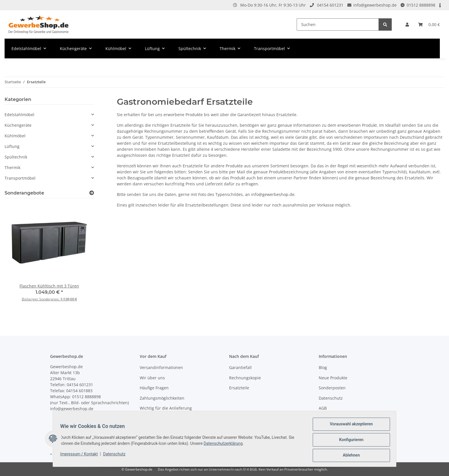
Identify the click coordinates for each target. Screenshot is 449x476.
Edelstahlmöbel (19, 115)
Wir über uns (152, 378)
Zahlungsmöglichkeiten (162, 398)
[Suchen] (338, 24)
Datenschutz (116, 455)
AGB (323, 408)
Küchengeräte (18, 125)
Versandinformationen (161, 367)
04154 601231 (330, 5)
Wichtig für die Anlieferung (166, 408)
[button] (407, 24)
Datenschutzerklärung (225, 445)
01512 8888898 (421, 5)
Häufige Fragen (154, 388)
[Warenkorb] (429, 24)
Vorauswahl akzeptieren (349, 426)
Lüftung (12, 146)
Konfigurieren (349, 441)
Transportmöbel (20, 178)
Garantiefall (240, 367)
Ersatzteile (239, 388)
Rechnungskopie (245, 378)
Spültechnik (16, 157)
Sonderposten (332, 388)
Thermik (12, 167)
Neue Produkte (333, 378)
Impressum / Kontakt (81, 455)
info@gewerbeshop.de (375, 5)
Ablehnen (349, 456)
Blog (323, 367)
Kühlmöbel (15, 136)
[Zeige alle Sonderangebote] (92, 193)
